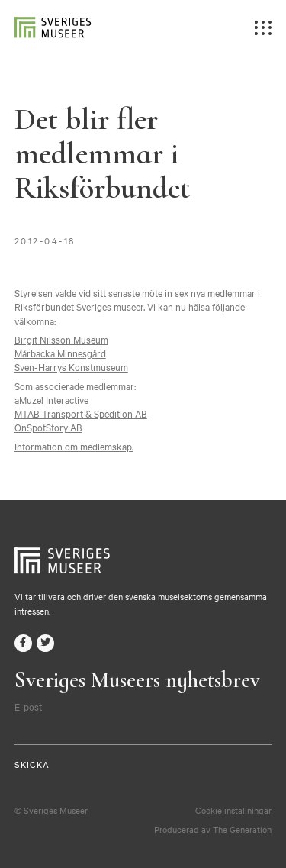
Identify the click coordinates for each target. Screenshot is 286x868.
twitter (45, 643)
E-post (28, 706)
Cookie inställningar (233, 810)
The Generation (242, 829)
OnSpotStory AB (48, 427)
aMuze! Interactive (51, 399)
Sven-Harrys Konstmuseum (71, 366)
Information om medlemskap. (74, 446)
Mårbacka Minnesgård (60, 353)
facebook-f (23, 643)
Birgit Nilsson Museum (61, 339)
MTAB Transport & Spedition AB (81, 413)
